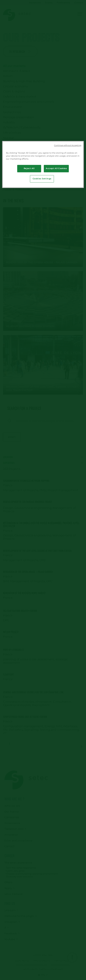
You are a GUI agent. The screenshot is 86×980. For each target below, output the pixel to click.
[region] (43, 164)
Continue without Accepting (68, 145)
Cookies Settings (42, 179)
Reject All (29, 168)
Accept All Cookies (56, 168)
